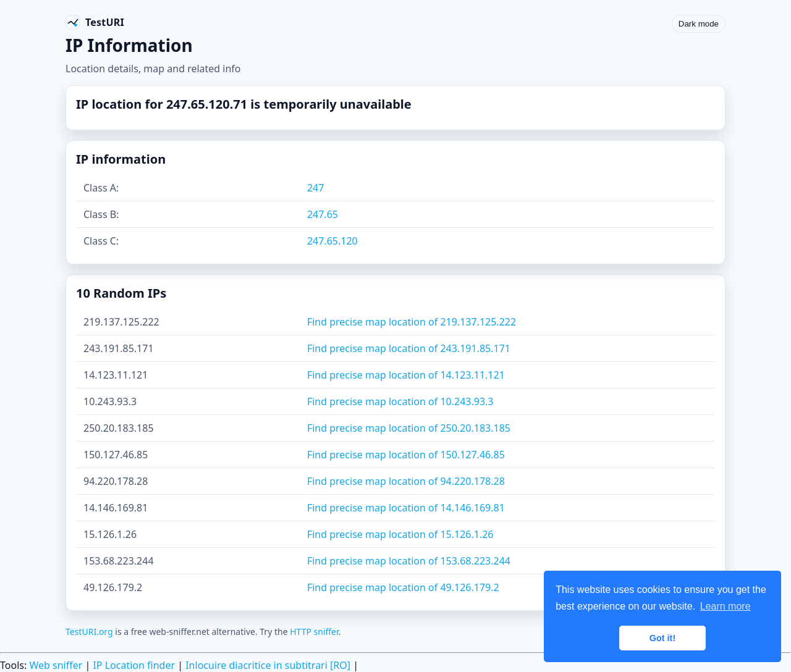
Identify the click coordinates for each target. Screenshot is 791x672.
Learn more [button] (725, 606)
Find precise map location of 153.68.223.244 (409, 561)
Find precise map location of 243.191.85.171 (409, 348)
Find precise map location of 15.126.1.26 (400, 534)
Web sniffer (56, 665)
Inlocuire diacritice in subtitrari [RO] (268, 665)
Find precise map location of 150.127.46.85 (406, 455)
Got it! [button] (662, 638)
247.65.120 (332, 241)
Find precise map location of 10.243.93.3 (400, 401)
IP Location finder (134, 665)
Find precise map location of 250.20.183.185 (409, 428)
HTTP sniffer (314, 632)
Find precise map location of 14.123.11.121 (406, 375)
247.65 (323, 214)
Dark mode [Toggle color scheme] (699, 24)
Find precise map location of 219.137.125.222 (412, 322)
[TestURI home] (95, 22)
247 (315, 188)
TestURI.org (89, 632)
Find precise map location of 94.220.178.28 (406, 481)
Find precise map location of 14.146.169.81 (406, 508)
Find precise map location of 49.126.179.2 (403, 587)
